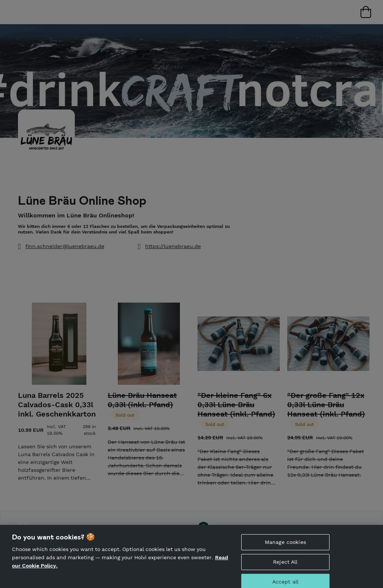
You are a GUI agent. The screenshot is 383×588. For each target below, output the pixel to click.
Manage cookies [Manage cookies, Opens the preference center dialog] (285, 547)
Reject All (285, 566)
